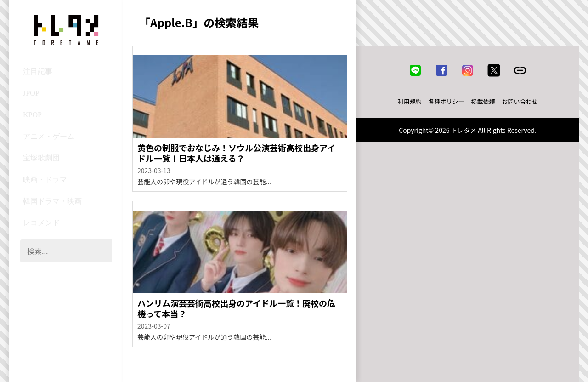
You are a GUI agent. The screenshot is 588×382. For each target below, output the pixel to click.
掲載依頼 (483, 101)
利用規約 (410, 101)
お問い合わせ (520, 101)
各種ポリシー (447, 101)
